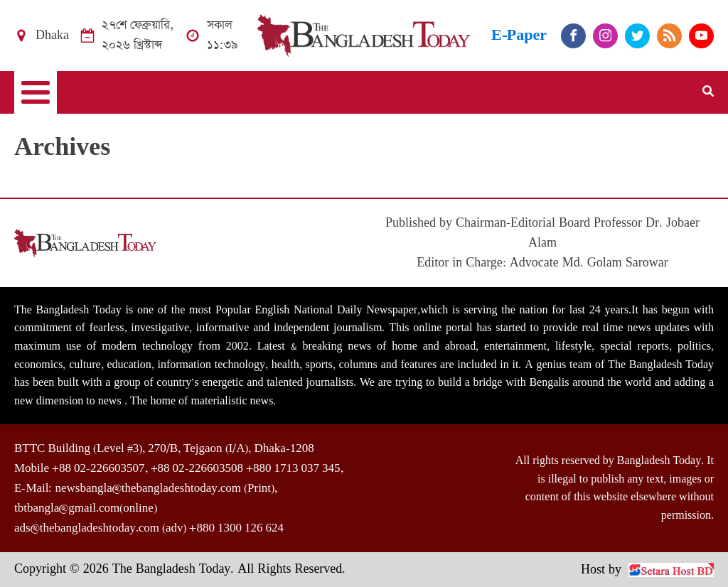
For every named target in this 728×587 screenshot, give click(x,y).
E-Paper (519, 35)
